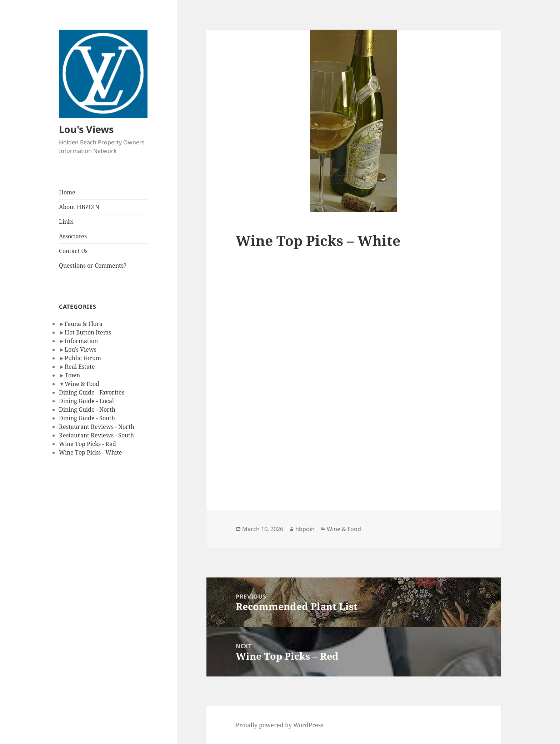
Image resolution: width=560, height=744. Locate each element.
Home (67, 192)
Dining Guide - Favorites (92, 392)
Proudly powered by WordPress (279, 725)
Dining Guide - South (87, 418)
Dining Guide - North (87, 410)
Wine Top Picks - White (91, 452)
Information (81, 341)
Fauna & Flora (84, 324)
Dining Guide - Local (86, 401)
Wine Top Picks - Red (87, 444)
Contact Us (73, 251)
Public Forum (83, 358)
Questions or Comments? (93, 266)
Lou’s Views (81, 349)
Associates (73, 236)
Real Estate (80, 367)
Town (72, 375)
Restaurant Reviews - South (96, 435)
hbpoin (305, 529)
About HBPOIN (79, 207)
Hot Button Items (88, 332)
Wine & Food (82, 384)
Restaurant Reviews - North (97, 427)
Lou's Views (86, 129)
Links (66, 222)
